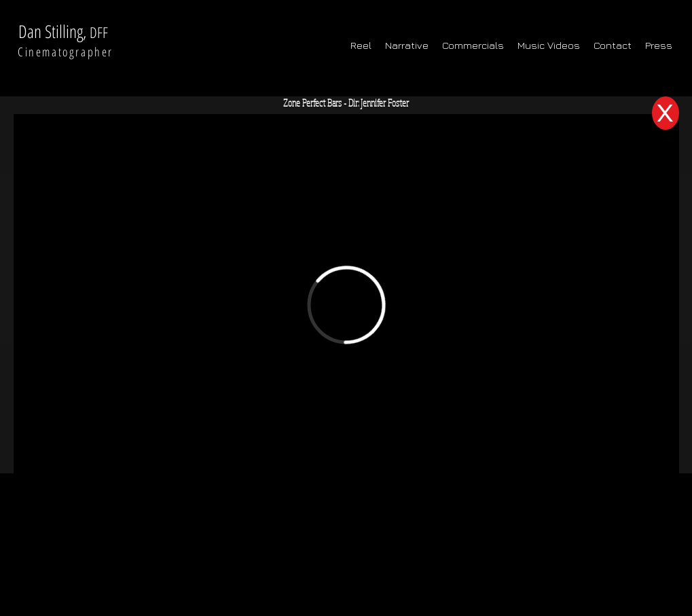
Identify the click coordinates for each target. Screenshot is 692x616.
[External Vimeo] (346, 305)
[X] (666, 113)
